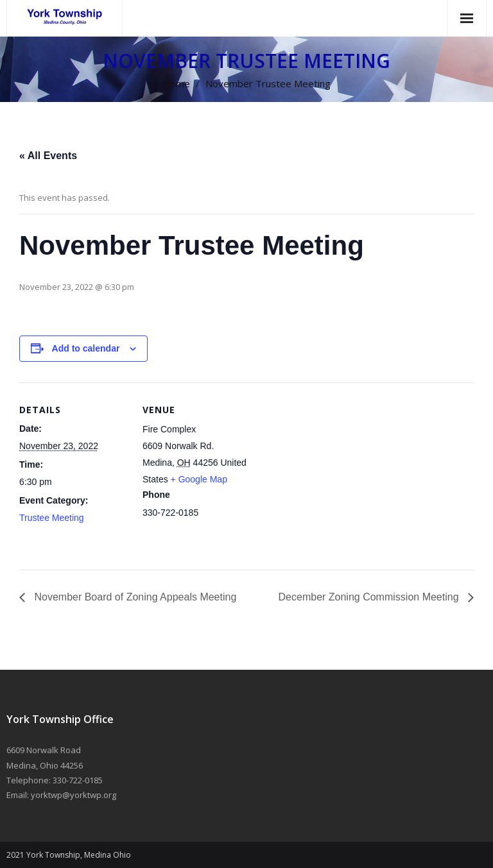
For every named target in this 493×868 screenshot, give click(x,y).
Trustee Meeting (52, 518)
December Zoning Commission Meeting (370, 597)
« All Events (48, 156)
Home (176, 83)
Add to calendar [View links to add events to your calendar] (86, 348)
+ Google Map (199, 479)
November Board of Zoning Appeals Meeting (134, 597)
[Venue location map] (333, 471)
